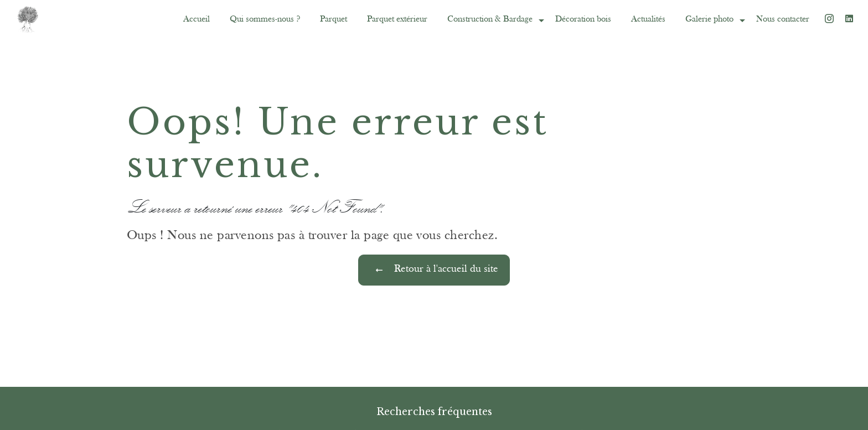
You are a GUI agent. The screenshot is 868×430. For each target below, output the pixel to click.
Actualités (648, 19)
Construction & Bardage (490, 19)
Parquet (334, 19)
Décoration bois (583, 19)
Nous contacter (783, 19)
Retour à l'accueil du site (434, 270)
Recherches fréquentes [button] (434, 412)
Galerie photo (709, 19)
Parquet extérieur (397, 19)
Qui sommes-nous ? (265, 19)
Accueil (197, 19)
